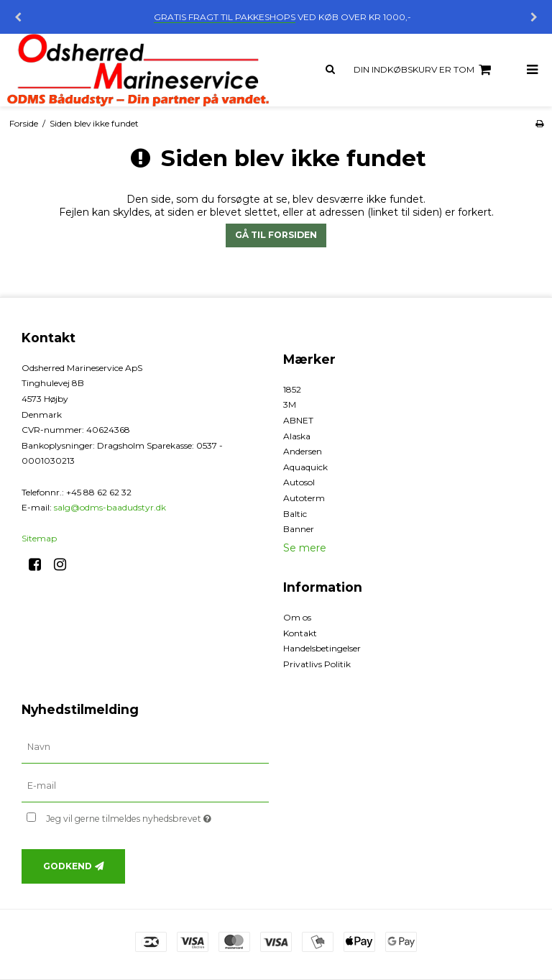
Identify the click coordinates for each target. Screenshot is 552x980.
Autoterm (304, 498)
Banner (299, 529)
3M (290, 404)
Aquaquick (305, 467)
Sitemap (39, 538)
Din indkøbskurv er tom (424, 70)
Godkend (68, 866)
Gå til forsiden (276, 235)
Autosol (299, 482)
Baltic (295, 514)
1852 (292, 389)
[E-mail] (145, 786)
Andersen (303, 451)
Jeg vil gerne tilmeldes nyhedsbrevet (157, 816)
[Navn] (145, 747)
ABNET (298, 420)
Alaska (297, 436)
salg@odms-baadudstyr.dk (110, 507)
